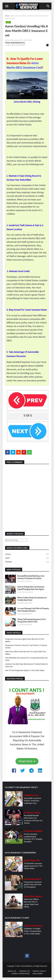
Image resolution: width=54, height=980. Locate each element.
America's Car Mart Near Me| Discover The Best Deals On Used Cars (26, 665)
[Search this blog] (16, 540)
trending (27, 562)
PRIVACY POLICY (40, 971)
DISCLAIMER (38, 974)
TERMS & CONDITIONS (20, 974)
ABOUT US (12, 971)
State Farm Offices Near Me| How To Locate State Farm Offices (26, 653)
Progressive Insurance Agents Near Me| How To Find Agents (24, 640)
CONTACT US (24, 971)
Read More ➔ (27, 761)
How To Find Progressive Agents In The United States (25, 670)
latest (12, 16)
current (27, 554)
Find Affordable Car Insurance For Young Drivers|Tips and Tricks (26, 659)
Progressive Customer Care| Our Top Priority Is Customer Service (26, 647)
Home (7, 16)
